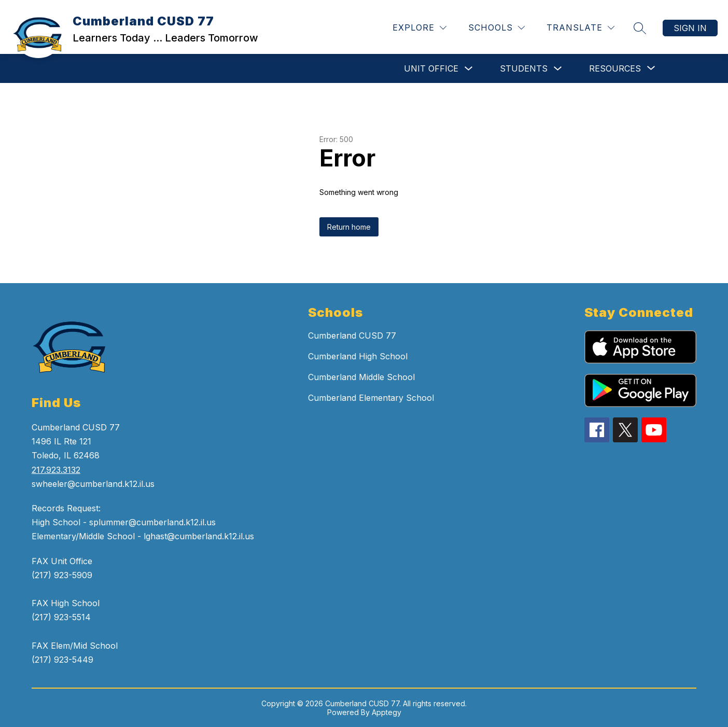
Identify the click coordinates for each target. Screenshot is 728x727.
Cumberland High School (358, 356)
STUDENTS (524, 68)
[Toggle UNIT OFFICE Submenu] (469, 69)
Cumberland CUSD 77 (352, 335)
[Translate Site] (580, 28)
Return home (349, 227)
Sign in (690, 28)
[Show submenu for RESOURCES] (615, 68)
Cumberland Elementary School (371, 398)
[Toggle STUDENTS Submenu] (558, 69)
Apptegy (387, 712)
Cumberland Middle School (361, 377)
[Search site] (640, 28)
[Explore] (419, 28)
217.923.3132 (56, 470)
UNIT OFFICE (431, 68)
